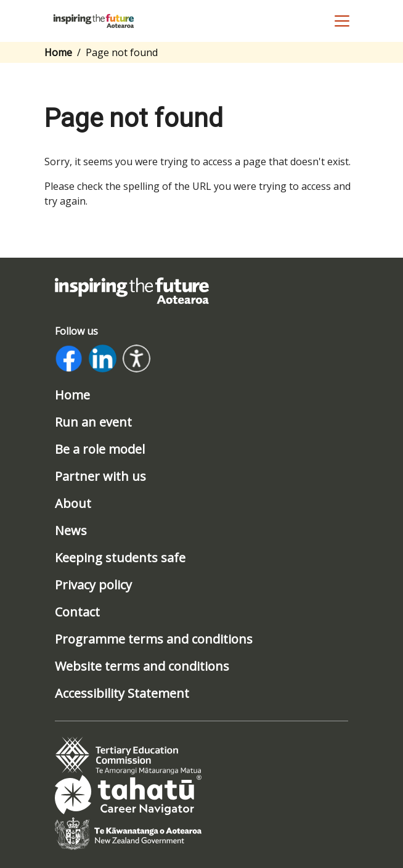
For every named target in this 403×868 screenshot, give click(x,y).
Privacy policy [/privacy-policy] (93, 585)
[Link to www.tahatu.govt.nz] (128, 794)
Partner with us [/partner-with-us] (100, 477)
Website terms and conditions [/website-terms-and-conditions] (142, 666)
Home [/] (72, 395)
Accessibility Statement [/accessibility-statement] (122, 694)
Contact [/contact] (77, 612)
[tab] (128, 756)
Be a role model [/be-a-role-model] (100, 449)
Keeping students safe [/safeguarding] (120, 558)
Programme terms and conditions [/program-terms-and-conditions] (154, 639)
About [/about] (73, 504)
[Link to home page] (132, 290)
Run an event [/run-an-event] (93, 422)
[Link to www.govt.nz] (128, 833)
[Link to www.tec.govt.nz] (128, 755)
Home (58, 52)
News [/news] (71, 531)
